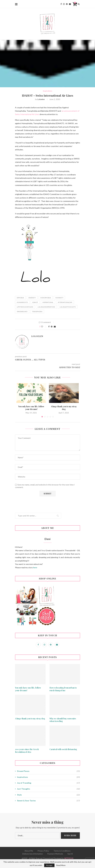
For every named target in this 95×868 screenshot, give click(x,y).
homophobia (46, 298)
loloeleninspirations (46, 307)
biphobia (20, 298)
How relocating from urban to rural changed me (63, 689)
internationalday (65, 302)
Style (48, 795)
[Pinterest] (67, 4)
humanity (59, 298)
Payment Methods (55, 854)
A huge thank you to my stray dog (64, 408)
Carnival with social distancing (63, 749)
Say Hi (70, 854)
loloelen (41, 99)
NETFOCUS (69, 858)
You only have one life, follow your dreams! (31, 408)
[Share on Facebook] (49, 327)
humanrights (22, 302)
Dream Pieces (48, 771)
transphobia (37, 311)
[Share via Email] (55, 327)
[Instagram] (64, 4)
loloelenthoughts (68, 307)
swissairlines (22, 311)
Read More (61, 865)
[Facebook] (61, 4)
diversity (32, 298)
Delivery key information (33, 854)
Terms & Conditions (62, 851)
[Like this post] (44, 327)
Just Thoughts (48, 789)
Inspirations (47, 91)
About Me (29, 851)
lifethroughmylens (25, 307)
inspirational (48, 302)
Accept (49, 865)
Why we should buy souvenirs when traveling (63, 720)
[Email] (70, 4)
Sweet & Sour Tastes (48, 801)
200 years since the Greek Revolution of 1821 (27, 751)
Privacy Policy (43, 851)
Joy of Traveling (48, 783)
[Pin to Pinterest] (52, 327)
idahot (35, 302)
